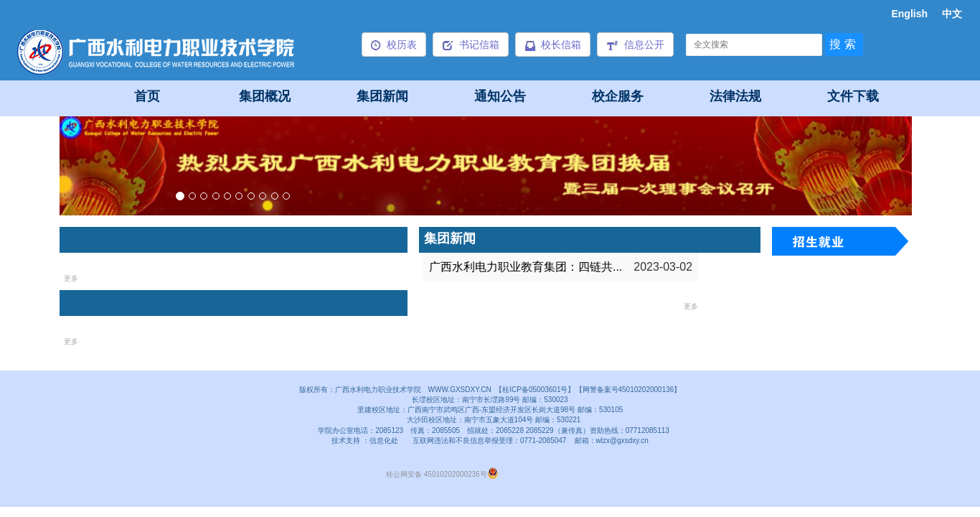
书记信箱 (471, 45)
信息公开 (635, 45)
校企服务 (618, 96)
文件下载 (853, 96)
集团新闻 (382, 96)
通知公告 (500, 96)
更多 (71, 278)
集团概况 (265, 96)
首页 (147, 96)
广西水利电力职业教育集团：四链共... (526, 267)
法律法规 (735, 96)
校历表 (394, 45)
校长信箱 (553, 45)
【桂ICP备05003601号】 (535, 390)
